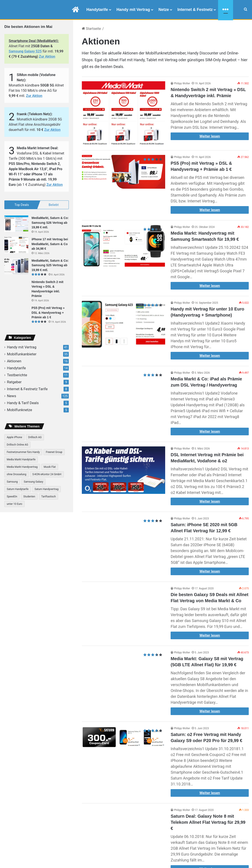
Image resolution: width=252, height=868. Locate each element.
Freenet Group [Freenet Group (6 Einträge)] (54, 452)
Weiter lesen (210, 136)
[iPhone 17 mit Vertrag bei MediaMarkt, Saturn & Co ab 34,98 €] (16, 245)
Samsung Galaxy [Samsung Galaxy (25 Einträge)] (33, 482)
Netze (164, 10)
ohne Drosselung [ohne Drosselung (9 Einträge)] (17, 474)
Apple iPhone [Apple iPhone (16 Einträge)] (14, 437)
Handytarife (97, 10)
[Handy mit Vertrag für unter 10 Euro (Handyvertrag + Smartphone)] (124, 324)
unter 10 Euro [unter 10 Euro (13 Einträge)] (14, 504)
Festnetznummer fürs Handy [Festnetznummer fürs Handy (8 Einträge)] (23, 452)
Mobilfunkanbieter (22, 354)
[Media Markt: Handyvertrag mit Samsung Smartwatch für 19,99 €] (124, 246)
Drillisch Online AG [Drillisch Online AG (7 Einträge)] (17, 445)
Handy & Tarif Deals (23, 403)
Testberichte (17, 375)
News (12, 396)
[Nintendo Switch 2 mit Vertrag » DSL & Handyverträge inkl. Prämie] (124, 113)
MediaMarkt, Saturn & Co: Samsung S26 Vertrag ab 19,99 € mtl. (50, 223)
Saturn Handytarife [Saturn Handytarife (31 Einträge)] (18, 489)
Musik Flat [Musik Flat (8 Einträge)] (50, 467)
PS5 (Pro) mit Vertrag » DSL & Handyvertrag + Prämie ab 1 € (48, 313)
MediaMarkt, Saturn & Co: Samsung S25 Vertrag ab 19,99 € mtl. (50, 265)
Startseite (91, 29)
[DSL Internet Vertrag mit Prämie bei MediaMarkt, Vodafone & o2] (124, 470)
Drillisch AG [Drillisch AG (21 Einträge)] (35, 437)
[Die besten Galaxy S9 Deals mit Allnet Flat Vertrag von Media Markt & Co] (124, 610)
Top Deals (22, 205)
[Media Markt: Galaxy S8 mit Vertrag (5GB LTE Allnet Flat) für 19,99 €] (124, 675)
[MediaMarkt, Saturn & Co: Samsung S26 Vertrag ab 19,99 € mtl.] (16, 224)
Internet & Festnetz (195, 10)
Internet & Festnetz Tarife (27, 389)
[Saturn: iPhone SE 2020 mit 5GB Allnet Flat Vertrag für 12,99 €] (124, 532)
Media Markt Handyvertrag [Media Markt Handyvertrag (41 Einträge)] (22, 467)
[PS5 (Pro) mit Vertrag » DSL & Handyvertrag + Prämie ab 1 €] (124, 172)
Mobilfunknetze (19, 410)
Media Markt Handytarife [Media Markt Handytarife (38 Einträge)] (21, 459)
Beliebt (54, 205)
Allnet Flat (117, 60)
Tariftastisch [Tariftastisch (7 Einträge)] (49, 497)
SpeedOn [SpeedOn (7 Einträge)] (12, 497)
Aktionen (14, 361)
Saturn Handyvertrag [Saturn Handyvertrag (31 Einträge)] (47, 489)
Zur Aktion (47, 57)
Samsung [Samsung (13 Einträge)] (12, 482)
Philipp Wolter (182, 83)
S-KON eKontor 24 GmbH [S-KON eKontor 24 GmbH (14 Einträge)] (47, 474)
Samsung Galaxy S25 (25, 51)
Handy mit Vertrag (133, 10)
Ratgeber (14, 382)
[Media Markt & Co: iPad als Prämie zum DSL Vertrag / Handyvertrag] (124, 390)
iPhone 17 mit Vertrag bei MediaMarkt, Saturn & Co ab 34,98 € (50, 244)
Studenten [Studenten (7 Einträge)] (29, 497)
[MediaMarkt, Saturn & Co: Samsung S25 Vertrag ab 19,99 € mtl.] (16, 266)
